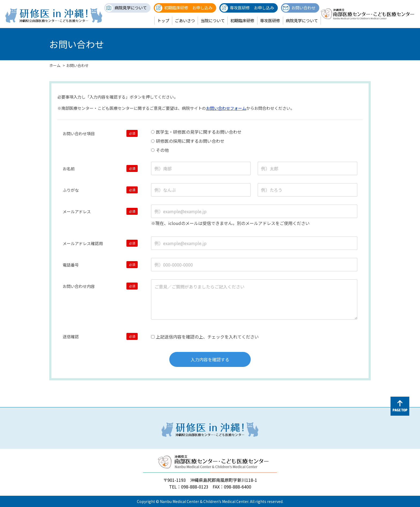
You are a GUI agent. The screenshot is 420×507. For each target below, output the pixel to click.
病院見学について (131, 8)
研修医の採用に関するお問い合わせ (188, 141)
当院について (213, 20)
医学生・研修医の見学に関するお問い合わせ (196, 132)
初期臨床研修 (242, 20)
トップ (163, 20)
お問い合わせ (303, 8)
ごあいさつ (185, 20)
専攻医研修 (270, 20)
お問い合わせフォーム (226, 108)
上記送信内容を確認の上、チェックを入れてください (205, 337)
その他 (160, 150)
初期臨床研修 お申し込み (188, 8)
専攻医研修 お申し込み (252, 8)
